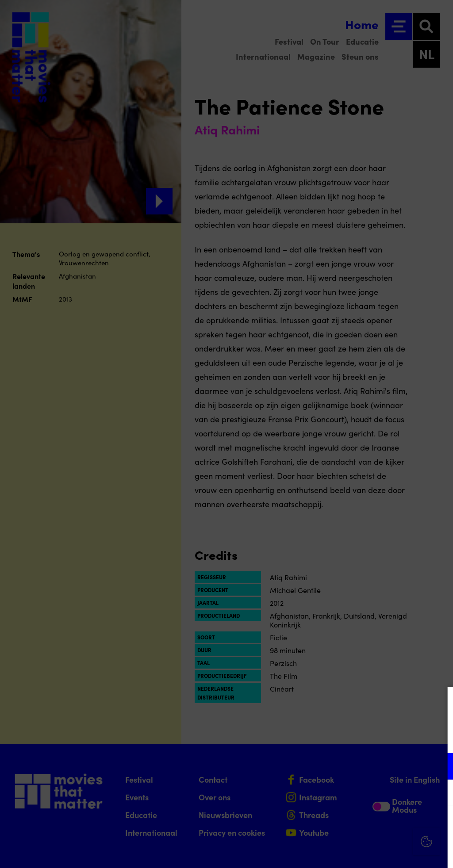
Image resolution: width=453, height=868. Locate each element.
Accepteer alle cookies (378, 826)
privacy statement (342, 737)
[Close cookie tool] (439, 703)
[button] (369, 766)
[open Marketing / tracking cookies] (439, 794)
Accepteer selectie (378, 851)
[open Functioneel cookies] (439, 767)
